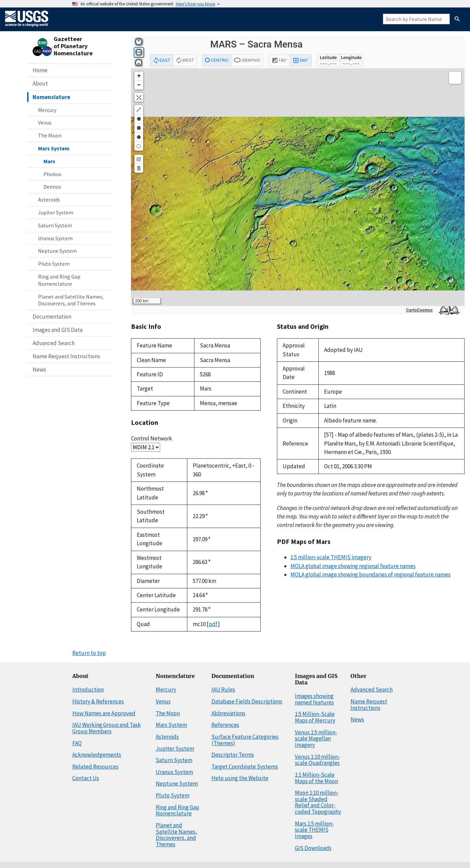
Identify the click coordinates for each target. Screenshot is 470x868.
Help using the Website (240, 778)
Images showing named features (314, 699)
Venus (45, 122)
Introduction (88, 690)
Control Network (152, 438)
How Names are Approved (104, 713)
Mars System (54, 148)
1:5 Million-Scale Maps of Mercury (315, 717)
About (40, 83)
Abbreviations (228, 713)
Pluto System (54, 264)
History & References (98, 701)
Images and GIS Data (58, 330)
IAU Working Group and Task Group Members (107, 728)
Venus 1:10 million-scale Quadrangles (317, 760)
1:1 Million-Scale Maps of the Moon (316, 778)
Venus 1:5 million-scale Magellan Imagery (316, 739)
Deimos (52, 187)
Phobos (52, 174)
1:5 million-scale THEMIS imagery (331, 557)
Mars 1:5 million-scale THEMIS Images (314, 830)
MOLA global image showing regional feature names (353, 566)
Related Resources (95, 767)
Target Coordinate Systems (245, 767)
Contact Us (86, 778)
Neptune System (57, 251)
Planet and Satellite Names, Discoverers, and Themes (71, 300)
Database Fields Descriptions (247, 701)
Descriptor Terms (233, 755)
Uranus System (55, 238)
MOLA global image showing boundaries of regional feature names (371, 574)
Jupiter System (56, 212)
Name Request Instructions (66, 356)
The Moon (50, 135)
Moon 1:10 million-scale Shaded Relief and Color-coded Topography (318, 802)
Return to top (89, 653)
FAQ (77, 743)
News (39, 370)
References (225, 725)
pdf (213, 624)
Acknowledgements (97, 755)
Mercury (47, 110)
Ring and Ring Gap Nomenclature (59, 280)
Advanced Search (54, 343)
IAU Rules (223, 690)
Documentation (52, 317)
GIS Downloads (313, 848)
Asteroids (49, 200)
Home (40, 70)
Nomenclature (51, 97)
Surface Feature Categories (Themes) (245, 740)
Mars (49, 161)
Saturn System (55, 225)
